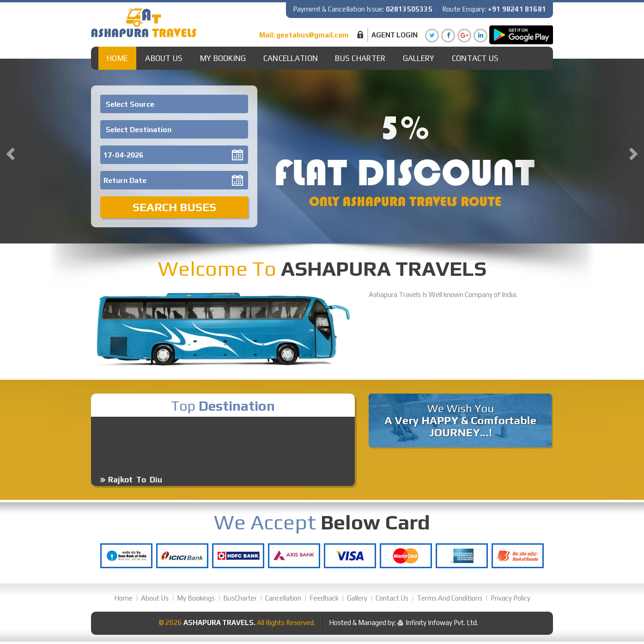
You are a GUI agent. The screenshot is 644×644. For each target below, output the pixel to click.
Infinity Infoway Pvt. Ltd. (442, 623)
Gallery (419, 58)
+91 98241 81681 (517, 9)
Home (117, 58)
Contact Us (475, 58)
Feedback (324, 598)
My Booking (223, 58)
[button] (9, 151)
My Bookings (196, 598)
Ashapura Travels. (219, 623)
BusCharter (240, 598)
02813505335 (409, 9)
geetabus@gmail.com (313, 35)
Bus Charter (360, 58)
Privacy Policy (510, 598)
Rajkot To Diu (135, 484)
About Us (164, 58)
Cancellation (291, 58)
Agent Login (395, 35)
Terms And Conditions (450, 598)
